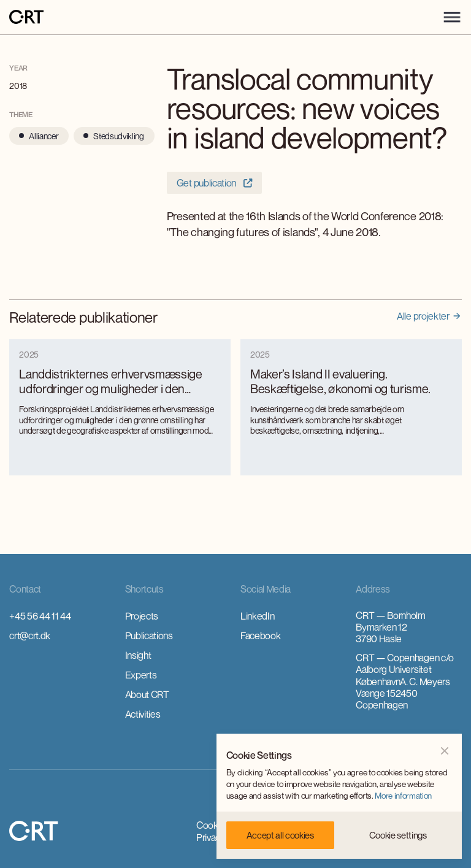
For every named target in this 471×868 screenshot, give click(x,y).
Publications (149, 636)
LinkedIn (257, 616)
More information (403, 796)
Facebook (260, 636)
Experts (141, 675)
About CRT (147, 694)
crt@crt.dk (30, 636)
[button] (452, 17)
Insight (138, 655)
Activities (143, 714)
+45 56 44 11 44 (40, 616)
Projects (142, 616)
